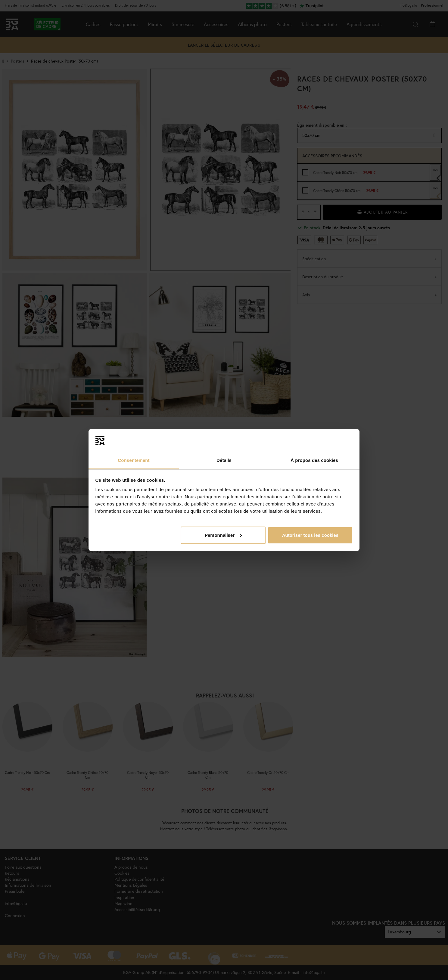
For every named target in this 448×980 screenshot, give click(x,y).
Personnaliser (223, 535)
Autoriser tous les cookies (310, 535)
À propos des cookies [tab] (314, 460)
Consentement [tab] (134, 460)
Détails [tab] (224, 460)
